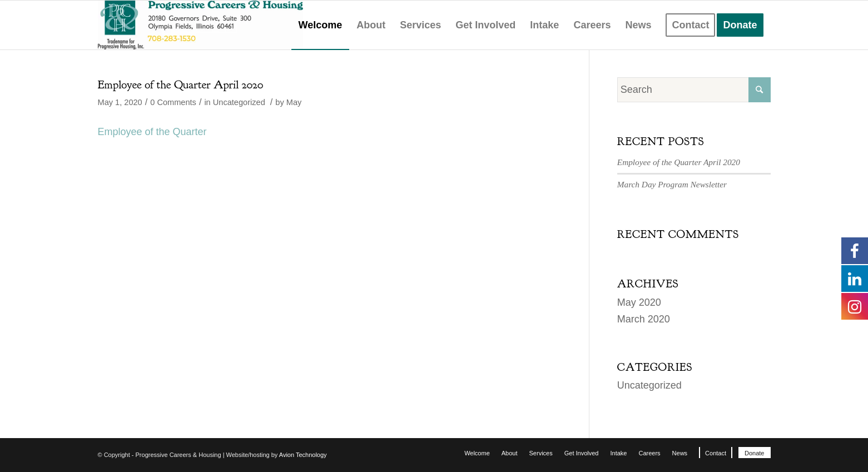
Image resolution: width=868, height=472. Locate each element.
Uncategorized (239, 102)
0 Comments (173, 102)
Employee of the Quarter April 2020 (181, 85)
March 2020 (644, 319)
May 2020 (639, 302)
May (294, 102)
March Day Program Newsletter (672, 184)
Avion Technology (303, 455)
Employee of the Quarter (152, 132)
